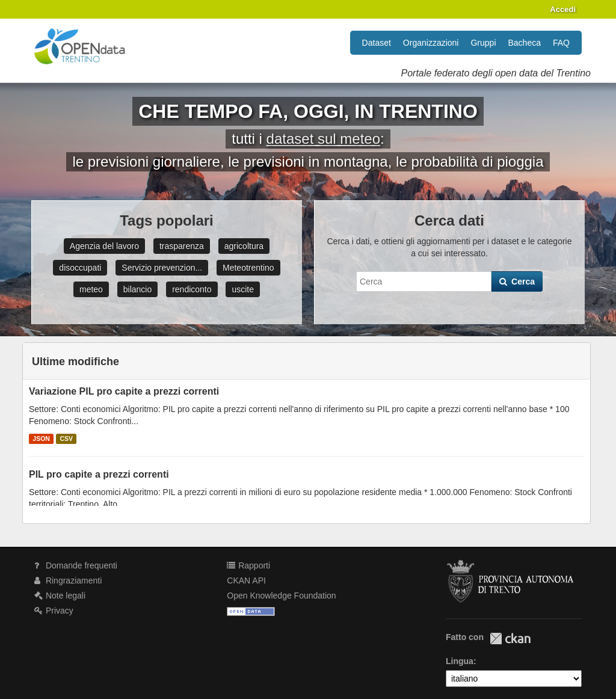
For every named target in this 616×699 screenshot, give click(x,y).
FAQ (561, 43)
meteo (91, 289)
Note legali (60, 596)
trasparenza (182, 246)
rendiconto (192, 289)
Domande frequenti (76, 565)
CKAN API (246, 580)
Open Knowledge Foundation (281, 596)
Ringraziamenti (68, 580)
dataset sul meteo (323, 139)
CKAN (510, 639)
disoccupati (80, 268)
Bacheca (525, 43)
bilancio (137, 289)
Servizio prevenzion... (162, 268)
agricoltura (244, 246)
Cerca (517, 282)
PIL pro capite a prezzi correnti (99, 474)
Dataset (377, 43)
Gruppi (483, 43)
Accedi (563, 9)
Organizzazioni (431, 43)
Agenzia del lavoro (104, 246)
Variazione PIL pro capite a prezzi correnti (124, 391)
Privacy (54, 611)
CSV (66, 439)
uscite (243, 289)
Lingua (460, 661)
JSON (41, 439)
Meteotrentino (248, 268)
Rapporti (248, 565)
